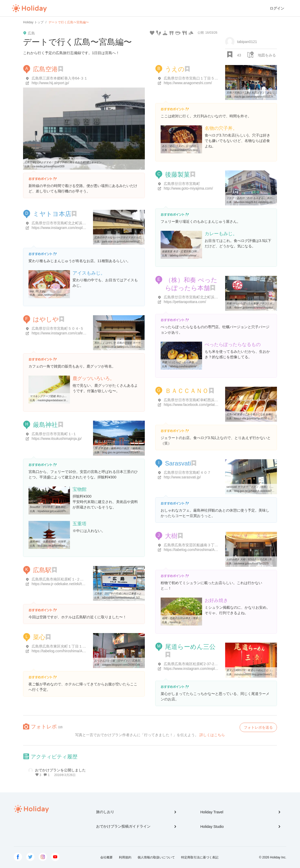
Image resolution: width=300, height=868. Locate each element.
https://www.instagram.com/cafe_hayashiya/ (67, 333)
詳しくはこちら (212, 735)
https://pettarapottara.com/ (185, 302)
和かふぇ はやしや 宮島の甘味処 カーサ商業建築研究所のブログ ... (133, 343)
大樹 (171, 536)
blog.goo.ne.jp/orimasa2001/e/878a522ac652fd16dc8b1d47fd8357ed (142, 452)
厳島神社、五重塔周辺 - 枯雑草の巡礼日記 (54, 541)
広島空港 (45, 69)
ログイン (277, 8)
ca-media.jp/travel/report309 (48, 166)
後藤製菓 (177, 174)
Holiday (29, 8)
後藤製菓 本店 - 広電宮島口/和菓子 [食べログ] (188, 251)
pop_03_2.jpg (38, 291)
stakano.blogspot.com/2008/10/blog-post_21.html (130, 665)
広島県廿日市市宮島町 (182, 184)
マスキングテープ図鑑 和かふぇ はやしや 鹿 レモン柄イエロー (66, 396)
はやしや (46, 319)
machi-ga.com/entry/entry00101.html (255, 97)
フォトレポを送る (258, 727)
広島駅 (42, 570)
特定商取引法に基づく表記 (200, 857)
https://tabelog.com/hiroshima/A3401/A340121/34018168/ (78, 651)
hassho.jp (175, 622)
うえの (175, 69)
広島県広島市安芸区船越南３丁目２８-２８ (199, 545)
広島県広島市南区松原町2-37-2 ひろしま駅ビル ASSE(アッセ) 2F (217, 664)
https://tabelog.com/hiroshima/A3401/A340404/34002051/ (210, 550)
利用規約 (125, 857)
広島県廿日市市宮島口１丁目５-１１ (193, 78)
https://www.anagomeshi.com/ (188, 83)
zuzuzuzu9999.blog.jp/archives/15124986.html (261, 674)
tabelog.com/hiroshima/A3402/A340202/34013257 (198, 366)
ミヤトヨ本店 (52, 214)
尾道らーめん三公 (190, 647)
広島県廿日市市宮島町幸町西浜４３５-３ (197, 400)
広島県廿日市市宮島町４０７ (187, 472)
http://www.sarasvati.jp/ (182, 477)
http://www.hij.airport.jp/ (50, 83)
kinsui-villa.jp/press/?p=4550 (251, 418)
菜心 (39, 637)
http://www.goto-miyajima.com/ (188, 188)
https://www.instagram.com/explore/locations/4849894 (207, 669)
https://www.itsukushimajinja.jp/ (57, 439)
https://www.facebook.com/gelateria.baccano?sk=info (206, 405)
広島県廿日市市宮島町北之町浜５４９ (62, 223)
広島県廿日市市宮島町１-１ (54, 434)
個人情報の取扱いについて (156, 857)
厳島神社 (45, 425)
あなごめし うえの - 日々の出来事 (182, 146)
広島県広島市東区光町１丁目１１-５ (61, 646)
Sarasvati (178, 463)
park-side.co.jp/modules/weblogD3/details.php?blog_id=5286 (137, 242)
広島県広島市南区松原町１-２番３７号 (63, 579)
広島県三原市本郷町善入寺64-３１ (60, 78)
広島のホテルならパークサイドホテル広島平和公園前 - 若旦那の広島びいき (138, 237)
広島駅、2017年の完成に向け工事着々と (118, 594)
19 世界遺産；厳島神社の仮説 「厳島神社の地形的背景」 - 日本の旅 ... (135, 448)
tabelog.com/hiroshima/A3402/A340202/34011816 (198, 256)
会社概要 (106, 857)
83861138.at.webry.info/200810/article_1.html (128, 347)
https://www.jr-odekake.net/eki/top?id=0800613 (69, 584)
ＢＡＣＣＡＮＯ (187, 391)
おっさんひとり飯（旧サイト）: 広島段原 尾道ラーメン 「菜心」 (132, 661)
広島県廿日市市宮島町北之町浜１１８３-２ (199, 297)
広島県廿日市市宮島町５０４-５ (58, 328)
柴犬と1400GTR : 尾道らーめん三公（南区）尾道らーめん (260, 670)
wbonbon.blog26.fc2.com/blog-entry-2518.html (261, 202)
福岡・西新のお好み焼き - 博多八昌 (183, 618)
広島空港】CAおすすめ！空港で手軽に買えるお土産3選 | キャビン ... (64, 162)
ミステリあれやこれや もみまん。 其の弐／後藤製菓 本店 (260, 198)
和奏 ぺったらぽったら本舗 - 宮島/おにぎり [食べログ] (193, 362)
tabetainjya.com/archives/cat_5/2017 (123, 598)
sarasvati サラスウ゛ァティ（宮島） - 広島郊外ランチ (258, 487)
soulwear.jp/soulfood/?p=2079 (251, 564)
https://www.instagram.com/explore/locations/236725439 (77, 228)
